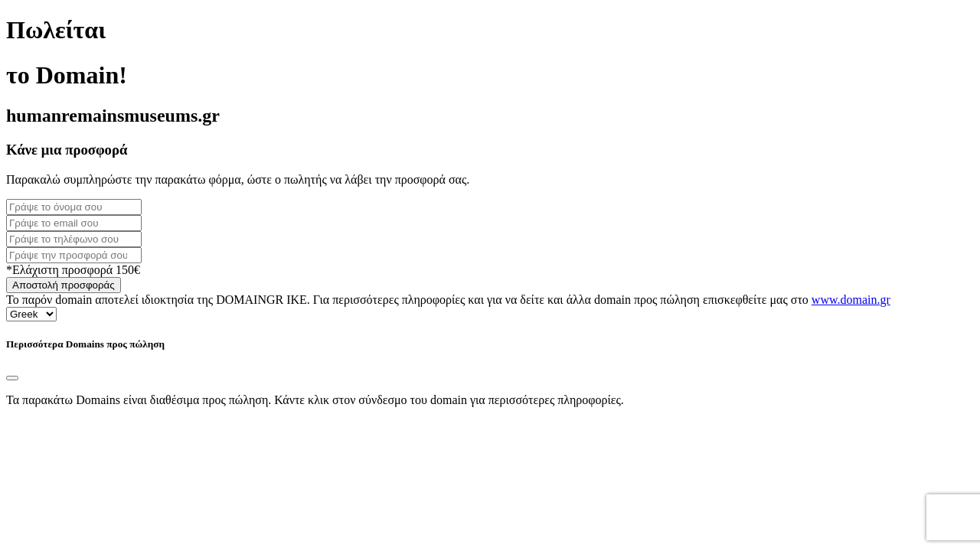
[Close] (12, 378)
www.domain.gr (851, 300)
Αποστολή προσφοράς (64, 285)
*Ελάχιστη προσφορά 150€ (73, 270)
